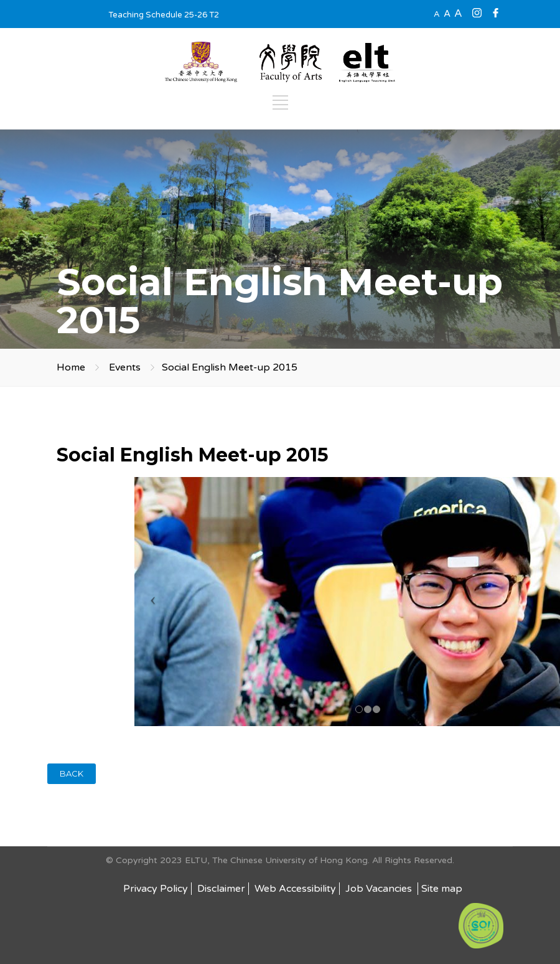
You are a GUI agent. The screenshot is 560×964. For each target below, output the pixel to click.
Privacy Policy (156, 889)
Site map (442, 889)
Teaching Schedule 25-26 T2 (164, 15)
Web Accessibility (295, 889)
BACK (72, 773)
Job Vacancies (380, 889)
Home (71, 367)
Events (125, 367)
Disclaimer (221, 889)
